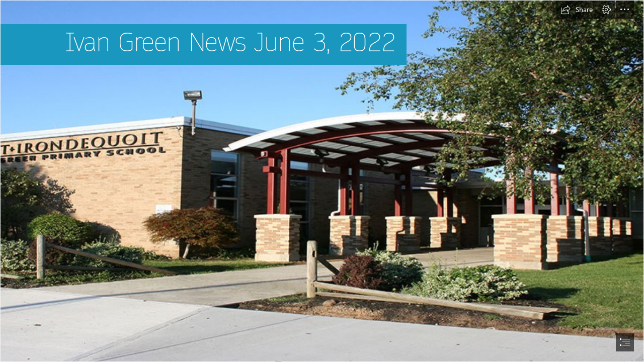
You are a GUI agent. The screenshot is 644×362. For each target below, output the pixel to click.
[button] (577, 10)
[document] (322, 181)
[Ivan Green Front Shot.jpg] (322, 181)
